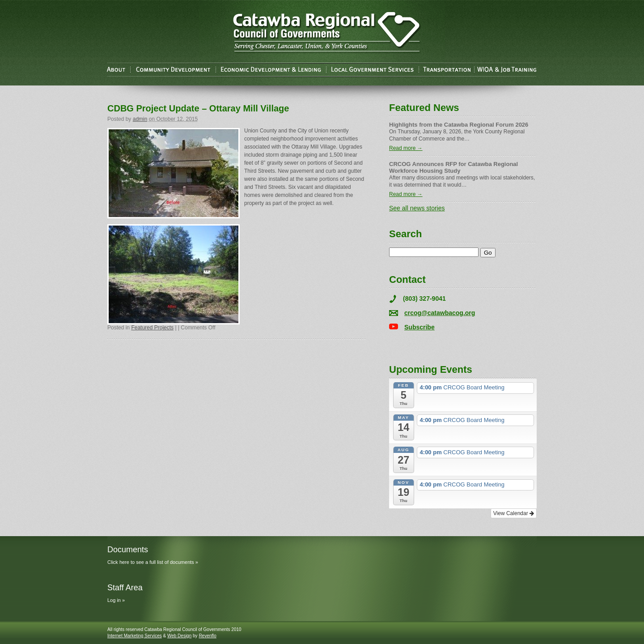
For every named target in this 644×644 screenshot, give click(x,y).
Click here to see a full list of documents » (153, 562)
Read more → (406, 148)
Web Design (179, 636)
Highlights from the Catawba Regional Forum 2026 (459, 125)
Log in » (116, 600)
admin (140, 119)
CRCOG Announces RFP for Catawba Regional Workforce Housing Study (453, 167)
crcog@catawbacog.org (440, 313)
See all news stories (417, 208)
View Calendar (514, 513)
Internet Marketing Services (135, 636)
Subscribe (419, 327)
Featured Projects (152, 328)
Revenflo (207, 636)
